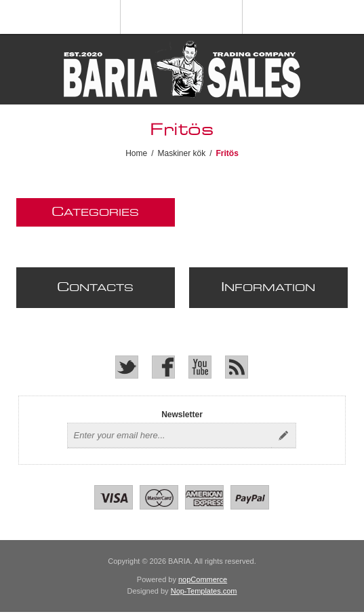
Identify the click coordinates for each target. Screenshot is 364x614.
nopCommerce (203, 579)
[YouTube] (200, 367)
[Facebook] (163, 367)
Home (136, 153)
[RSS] (237, 367)
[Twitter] (127, 367)
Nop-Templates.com (204, 591)
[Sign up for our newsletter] (169, 436)
